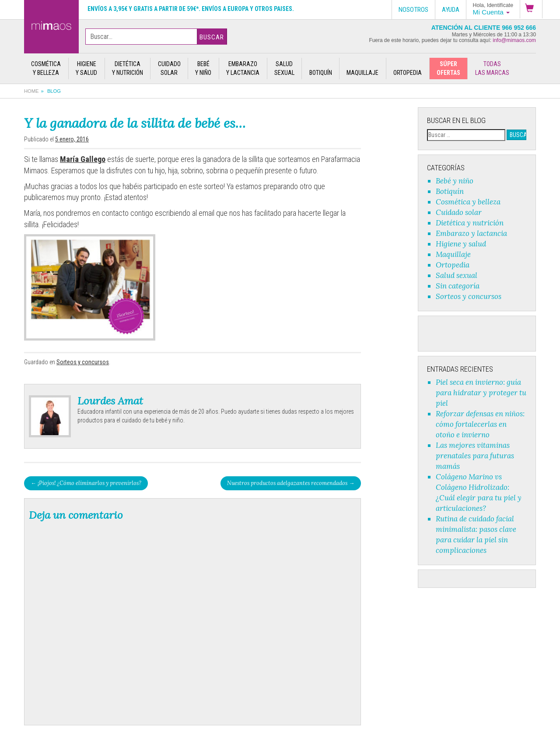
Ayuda (451, 10)
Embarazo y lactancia (471, 233)
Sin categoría (458, 286)
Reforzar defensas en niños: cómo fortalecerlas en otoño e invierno (480, 424)
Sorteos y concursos (83, 362)
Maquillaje (453, 254)
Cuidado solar (459, 212)
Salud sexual (457, 275)
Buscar (212, 37)
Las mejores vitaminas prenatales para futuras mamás (475, 456)
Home (31, 91)
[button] (531, 9)
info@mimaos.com (514, 40)
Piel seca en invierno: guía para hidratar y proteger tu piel (481, 393)
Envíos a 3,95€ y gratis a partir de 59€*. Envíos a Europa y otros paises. (191, 9)
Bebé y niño (455, 181)
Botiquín (450, 191)
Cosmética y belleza (468, 202)
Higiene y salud (461, 244)
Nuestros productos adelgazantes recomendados (291, 483)
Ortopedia (453, 265)
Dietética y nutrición (470, 223)
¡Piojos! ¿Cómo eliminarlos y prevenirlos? (86, 483)
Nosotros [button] (413, 10)
